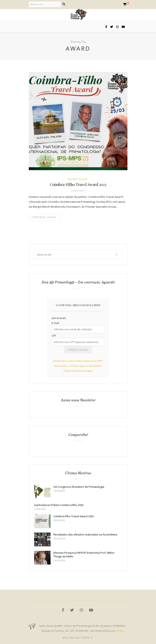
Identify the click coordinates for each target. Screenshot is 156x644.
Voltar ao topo (78, 638)
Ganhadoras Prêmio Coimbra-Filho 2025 (59, 505)
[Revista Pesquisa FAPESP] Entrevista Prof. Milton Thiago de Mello (84, 555)
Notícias (80, 179)
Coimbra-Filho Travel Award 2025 (74, 516)
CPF (54, 336)
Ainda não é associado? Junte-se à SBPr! (78, 361)
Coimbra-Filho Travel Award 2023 (78, 184)
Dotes (120, 631)
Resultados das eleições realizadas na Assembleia (85, 534)
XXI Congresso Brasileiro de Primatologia (79, 487)
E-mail (55, 323)
